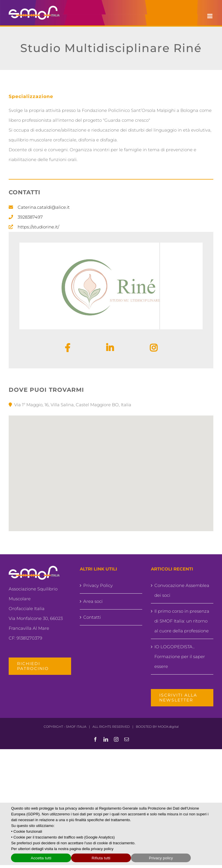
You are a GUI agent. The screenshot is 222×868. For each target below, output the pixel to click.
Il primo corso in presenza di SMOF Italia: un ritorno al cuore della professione (182, 621)
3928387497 (30, 217)
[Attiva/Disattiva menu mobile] (210, 16)
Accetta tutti (41, 858)
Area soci (93, 601)
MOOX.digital (168, 727)
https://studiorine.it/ (38, 227)
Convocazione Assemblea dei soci (182, 590)
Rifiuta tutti (101, 858)
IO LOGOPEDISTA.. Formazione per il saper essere (180, 656)
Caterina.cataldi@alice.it (44, 207)
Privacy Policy (98, 585)
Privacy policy (161, 858)
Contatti (92, 617)
